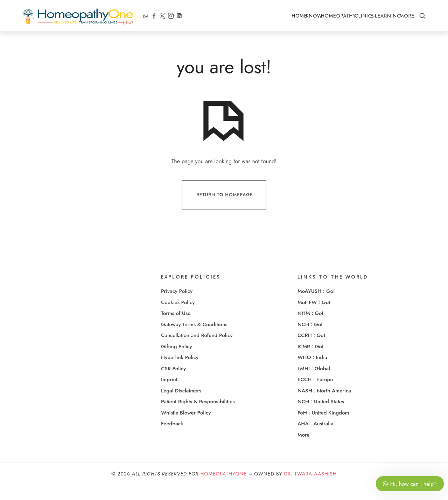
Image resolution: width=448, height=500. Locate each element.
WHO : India (312, 372)
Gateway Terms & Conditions (194, 339)
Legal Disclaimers (181, 405)
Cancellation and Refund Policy (197, 350)
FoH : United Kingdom (323, 427)
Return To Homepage (225, 210)
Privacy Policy (177, 306)
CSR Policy (173, 383)
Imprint (169, 394)
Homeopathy (339, 16)
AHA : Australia (316, 438)
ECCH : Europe (315, 394)
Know (314, 16)
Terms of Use (176, 328)
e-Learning (386, 16)
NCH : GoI (310, 339)
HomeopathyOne (223, 488)
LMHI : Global (314, 383)
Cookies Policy (178, 317)
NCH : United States (321, 416)
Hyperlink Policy (180, 372)
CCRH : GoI (311, 350)
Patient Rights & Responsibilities (198, 416)
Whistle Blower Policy (186, 427)
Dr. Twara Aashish (310, 488)
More (407, 16)
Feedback (172, 438)
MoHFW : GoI (314, 317)
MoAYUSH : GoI (316, 306)
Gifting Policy (177, 361)
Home (299, 16)
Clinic (363, 16)
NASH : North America (324, 405)
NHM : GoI (310, 328)
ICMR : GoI (310, 361)
